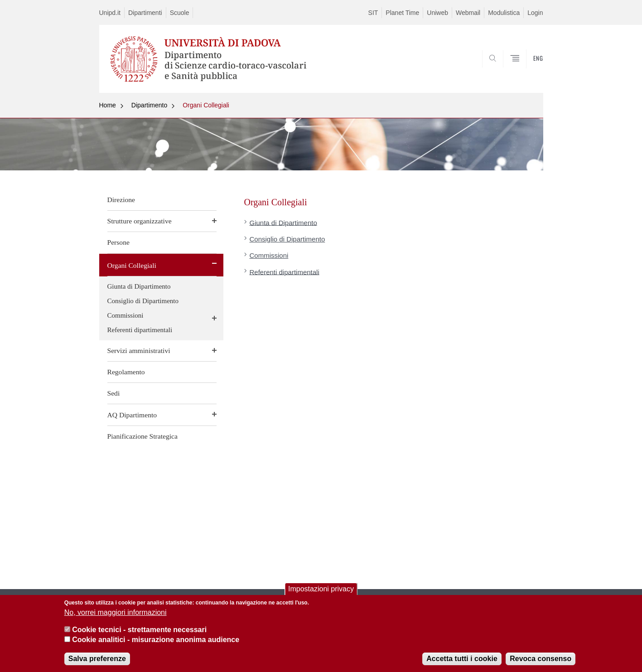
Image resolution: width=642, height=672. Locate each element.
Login (535, 13)
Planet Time (402, 13)
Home (108, 105)
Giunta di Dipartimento (139, 286)
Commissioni (126, 315)
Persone (118, 242)
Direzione (121, 200)
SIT (373, 13)
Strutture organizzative (140, 221)
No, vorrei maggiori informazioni (116, 615)
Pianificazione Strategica (142, 436)
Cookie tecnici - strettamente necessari (139, 632)
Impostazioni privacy (321, 592)
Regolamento (126, 372)
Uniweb (437, 13)
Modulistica (504, 13)
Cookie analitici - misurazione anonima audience (156, 642)
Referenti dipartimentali (140, 330)
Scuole (180, 13)
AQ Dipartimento (132, 415)
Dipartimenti (145, 13)
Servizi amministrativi (139, 351)
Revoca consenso (541, 661)
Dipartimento (149, 105)
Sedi (114, 393)
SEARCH (527, 71)
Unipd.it (110, 13)
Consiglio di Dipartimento (143, 301)
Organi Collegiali (206, 105)
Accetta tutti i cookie (462, 661)
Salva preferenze (97, 661)
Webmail (468, 13)
